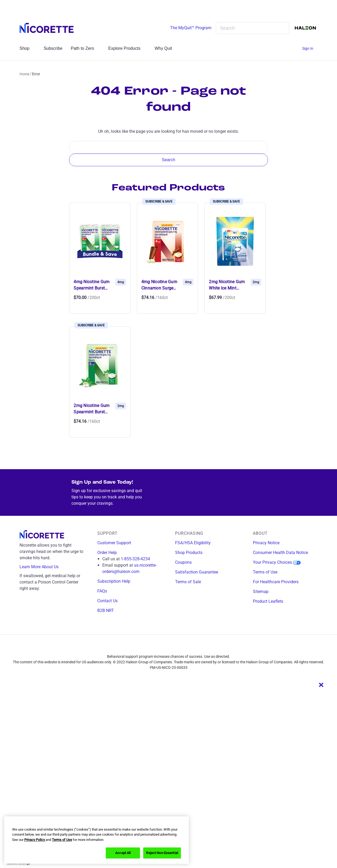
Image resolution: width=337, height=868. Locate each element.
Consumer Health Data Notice (280, 553)
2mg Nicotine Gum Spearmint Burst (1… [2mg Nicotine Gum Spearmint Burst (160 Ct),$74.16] (92, 409)
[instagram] (165, 647)
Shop (27, 48)
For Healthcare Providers (276, 582)
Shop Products (189, 553)
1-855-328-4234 (135, 559)
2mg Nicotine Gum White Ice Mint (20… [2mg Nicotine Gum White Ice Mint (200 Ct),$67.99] (227, 285)
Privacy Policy (35, 840)
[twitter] (176, 647)
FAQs (102, 591)
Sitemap (261, 592)
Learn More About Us (43, 567)
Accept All (123, 853)
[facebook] (153, 647)
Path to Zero (85, 48)
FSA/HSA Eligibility (193, 543)
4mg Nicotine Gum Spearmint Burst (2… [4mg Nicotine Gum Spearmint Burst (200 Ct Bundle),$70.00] (92, 285)
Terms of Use (265, 572)
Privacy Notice (266, 543)
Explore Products (127, 48)
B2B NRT (106, 610)
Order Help (107, 553)
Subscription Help (114, 581)
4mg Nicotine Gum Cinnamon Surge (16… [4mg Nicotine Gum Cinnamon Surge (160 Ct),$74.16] (159, 285)
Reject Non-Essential (162, 853)
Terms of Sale (188, 582)
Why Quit (166, 48)
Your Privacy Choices (277, 562)
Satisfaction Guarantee (197, 572)
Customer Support (114, 543)
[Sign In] (310, 49)
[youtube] (188, 647)
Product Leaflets (268, 601)
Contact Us (107, 601)
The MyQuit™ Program (191, 28)
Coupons (183, 562)
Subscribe (53, 48)
